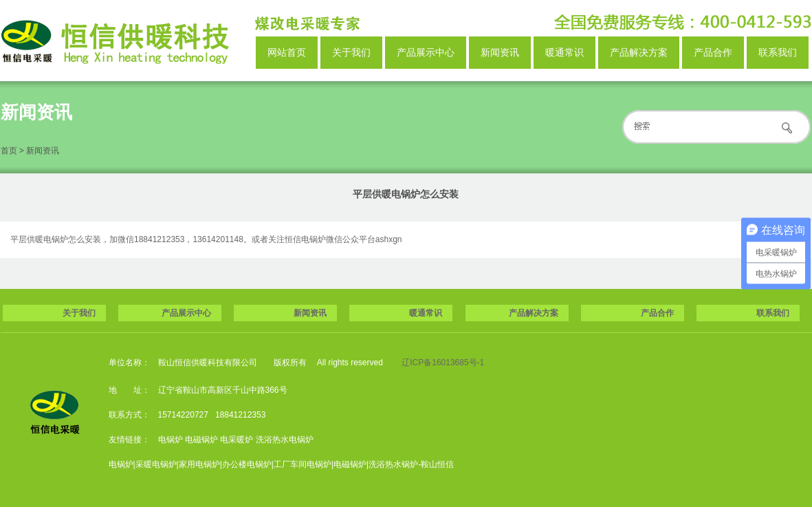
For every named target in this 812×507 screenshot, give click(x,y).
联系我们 (778, 52)
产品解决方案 (639, 52)
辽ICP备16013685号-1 (443, 363)
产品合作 (713, 52)
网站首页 (287, 52)
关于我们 (351, 52)
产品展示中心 (426, 52)
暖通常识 (564, 52)
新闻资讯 (500, 52)
